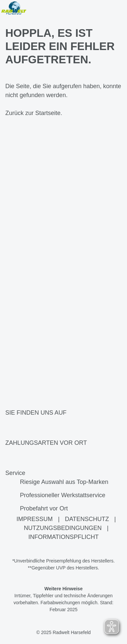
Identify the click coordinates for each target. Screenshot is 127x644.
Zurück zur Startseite (33, 113)
